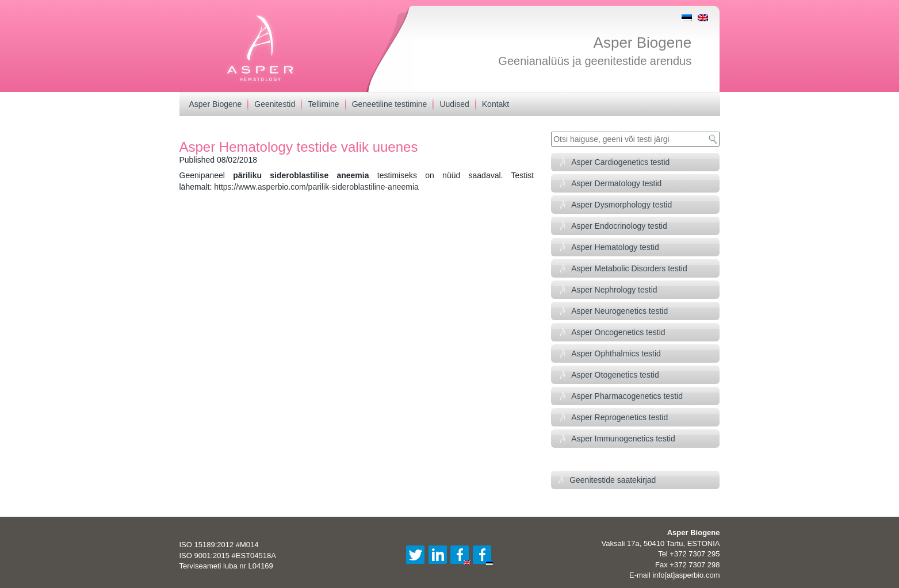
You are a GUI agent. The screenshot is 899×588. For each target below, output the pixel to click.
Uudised (454, 104)
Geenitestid (275, 104)
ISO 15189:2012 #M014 (219, 545)
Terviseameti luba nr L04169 (226, 566)
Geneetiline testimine (390, 104)
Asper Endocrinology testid (619, 226)
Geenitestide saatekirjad (613, 480)
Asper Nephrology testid (614, 290)
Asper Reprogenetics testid (619, 417)
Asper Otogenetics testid (615, 375)
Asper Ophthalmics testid (616, 353)
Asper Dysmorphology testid (621, 205)
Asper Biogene (643, 43)
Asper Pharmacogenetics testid (627, 396)
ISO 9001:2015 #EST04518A (228, 556)
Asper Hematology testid (615, 247)
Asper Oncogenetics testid (618, 332)
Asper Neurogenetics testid (619, 311)
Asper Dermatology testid (616, 183)
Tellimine (323, 104)
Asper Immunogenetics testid (623, 439)
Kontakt (496, 104)
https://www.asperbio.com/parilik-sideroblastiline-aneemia (316, 187)
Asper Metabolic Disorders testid (629, 268)
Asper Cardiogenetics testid (620, 162)
